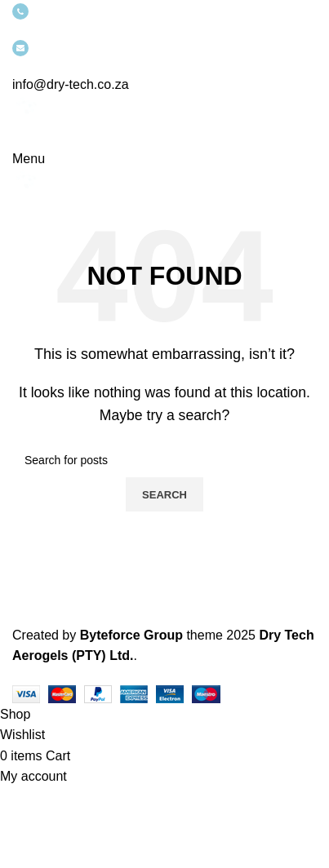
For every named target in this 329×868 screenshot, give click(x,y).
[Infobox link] (164, 352)
